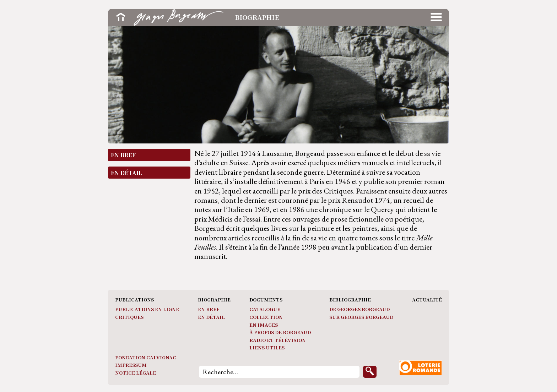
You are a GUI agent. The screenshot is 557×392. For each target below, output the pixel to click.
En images (264, 325)
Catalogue (265, 309)
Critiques (129, 317)
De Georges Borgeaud (359, 309)
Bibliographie (350, 300)
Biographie (214, 300)
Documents (266, 300)
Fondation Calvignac (146, 357)
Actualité (427, 300)
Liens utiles (267, 347)
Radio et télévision (278, 340)
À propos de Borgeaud (280, 332)
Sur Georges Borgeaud (361, 317)
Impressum (131, 365)
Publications (134, 300)
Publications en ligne (147, 309)
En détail (126, 173)
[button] (436, 17)
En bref (123, 155)
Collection (266, 317)
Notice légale (136, 373)
